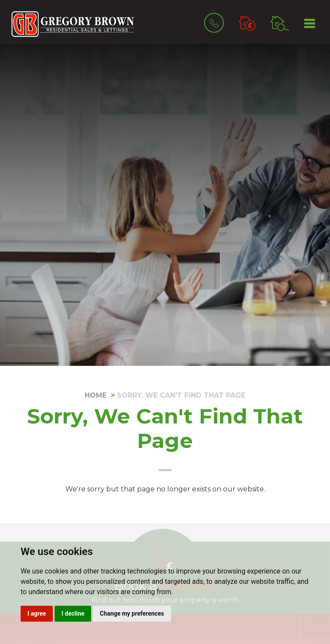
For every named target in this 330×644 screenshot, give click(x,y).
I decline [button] (73, 613)
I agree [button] (37, 613)
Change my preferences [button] (132, 613)
